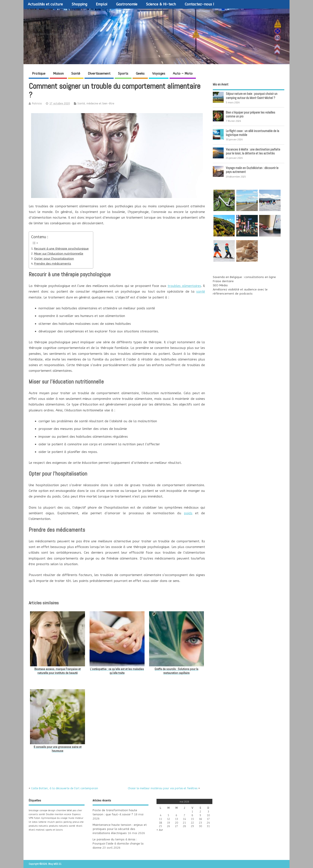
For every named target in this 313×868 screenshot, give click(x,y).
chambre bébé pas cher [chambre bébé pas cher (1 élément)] (69, 810)
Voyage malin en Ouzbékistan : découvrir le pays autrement (252, 170)
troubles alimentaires (184, 286)
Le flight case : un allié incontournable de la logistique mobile (252, 133)
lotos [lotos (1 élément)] (35, 822)
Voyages (159, 74)
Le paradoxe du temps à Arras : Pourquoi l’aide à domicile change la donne (118, 844)
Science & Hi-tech (161, 4)
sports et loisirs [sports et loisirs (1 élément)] (54, 830)
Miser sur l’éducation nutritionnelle (59, 254)
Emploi (102, 4)
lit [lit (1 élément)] (30, 822)
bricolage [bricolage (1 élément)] (34, 810)
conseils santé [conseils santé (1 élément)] (37, 814)
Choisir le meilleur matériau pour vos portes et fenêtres (163, 788)
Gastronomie (127, 4)
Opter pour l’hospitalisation (54, 259)
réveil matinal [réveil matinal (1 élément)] (37, 830)
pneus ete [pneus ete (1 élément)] (78, 822)
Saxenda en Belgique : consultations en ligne (244, 277)
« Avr (160, 830)
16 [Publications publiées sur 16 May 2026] (200, 819)
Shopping (79, 4)
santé (201, 292)
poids (188, 513)
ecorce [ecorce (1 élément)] (68, 814)
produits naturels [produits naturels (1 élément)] (38, 826)
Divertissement (99, 74)
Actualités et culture (45, 4)
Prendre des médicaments (53, 264)
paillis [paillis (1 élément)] (59, 822)
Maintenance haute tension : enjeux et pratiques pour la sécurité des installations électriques (120, 829)
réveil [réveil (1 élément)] (79, 826)
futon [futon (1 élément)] (37, 818)
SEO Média (220, 285)
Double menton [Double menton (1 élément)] (55, 814)
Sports (123, 74)
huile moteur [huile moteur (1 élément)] (76, 818)
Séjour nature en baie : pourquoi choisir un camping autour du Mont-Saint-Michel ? (252, 96)
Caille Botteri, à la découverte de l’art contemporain (65, 788)
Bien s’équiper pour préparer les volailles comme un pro (251, 114)
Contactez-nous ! (199, 4)
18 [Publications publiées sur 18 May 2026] (160, 823)
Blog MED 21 (49, 27)
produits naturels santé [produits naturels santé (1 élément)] (62, 826)
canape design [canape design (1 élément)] (47, 810)
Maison (58, 74)
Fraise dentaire (223, 281)
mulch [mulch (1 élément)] (51, 822)
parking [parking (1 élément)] (68, 822)
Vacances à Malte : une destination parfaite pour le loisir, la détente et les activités (253, 151)
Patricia (37, 104)
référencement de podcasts (233, 294)
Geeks (140, 74)
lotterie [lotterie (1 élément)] (42, 822)
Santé (76, 74)
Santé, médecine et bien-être (96, 104)
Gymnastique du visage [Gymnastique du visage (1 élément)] (54, 818)
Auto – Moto (183, 74)
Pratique (39, 74)
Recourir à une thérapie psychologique (61, 249)
